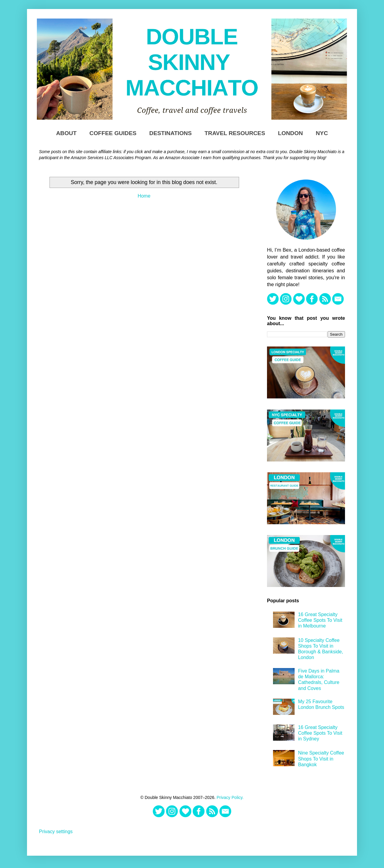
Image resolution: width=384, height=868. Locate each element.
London (291, 133)
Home (144, 196)
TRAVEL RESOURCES (235, 133)
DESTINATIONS (171, 133)
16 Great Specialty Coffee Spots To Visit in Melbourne (320, 620)
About (66, 133)
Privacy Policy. (230, 797)
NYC (322, 133)
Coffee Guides (113, 133)
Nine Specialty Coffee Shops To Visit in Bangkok (321, 759)
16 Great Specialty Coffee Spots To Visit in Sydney (320, 733)
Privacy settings (56, 832)
